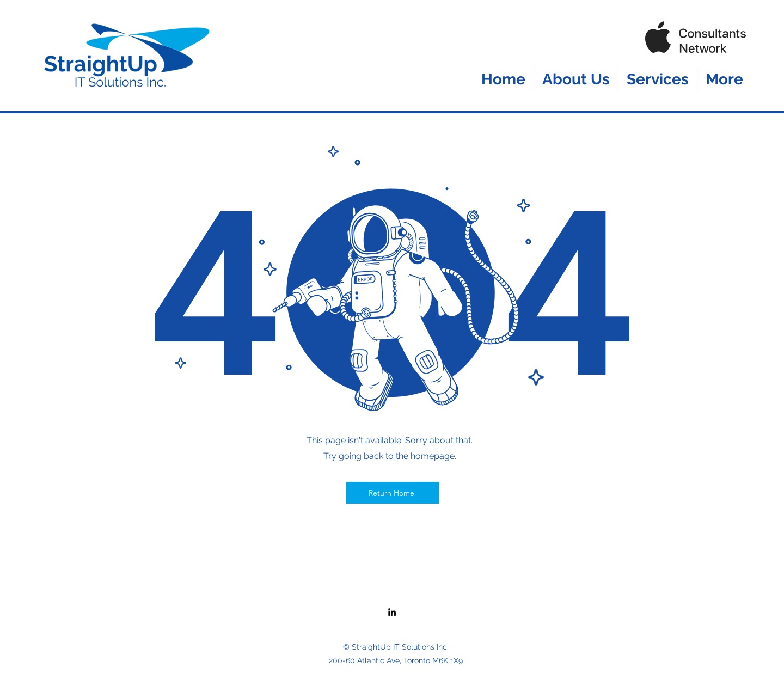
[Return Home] (393, 493)
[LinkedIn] (392, 612)
